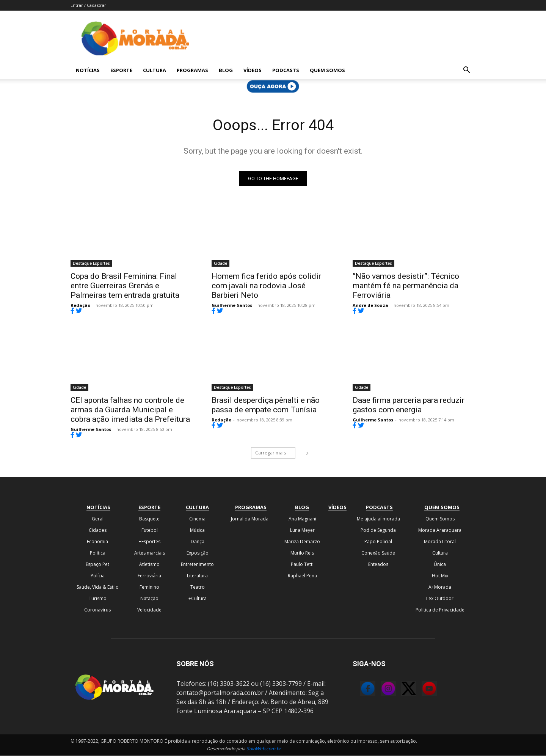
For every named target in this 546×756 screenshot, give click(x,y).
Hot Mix (440, 576)
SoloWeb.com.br (264, 749)
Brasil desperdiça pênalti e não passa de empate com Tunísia (266, 405)
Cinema (197, 519)
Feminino (149, 587)
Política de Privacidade (440, 610)
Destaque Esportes (91, 264)
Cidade (220, 264)
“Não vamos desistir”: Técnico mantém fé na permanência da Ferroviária (406, 286)
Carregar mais (275, 453)
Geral (98, 519)
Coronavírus (97, 610)
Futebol (150, 530)
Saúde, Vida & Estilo (98, 587)
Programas (192, 70)
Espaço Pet (97, 565)
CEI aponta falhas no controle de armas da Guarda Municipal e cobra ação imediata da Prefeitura (130, 410)
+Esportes (150, 542)
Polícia (98, 576)
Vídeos (253, 70)
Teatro (198, 587)
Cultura (155, 70)
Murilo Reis (302, 553)
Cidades (98, 530)
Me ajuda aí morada (378, 519)
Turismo (98, 599)
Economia (97, 542)
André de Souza (370, 306)
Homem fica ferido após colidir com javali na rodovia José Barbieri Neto (266, 286)
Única (440, 565)
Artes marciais (150, 553)
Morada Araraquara (440, 530)
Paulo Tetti (302, 565)
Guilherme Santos (232, 306)
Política (98, 553)
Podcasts (286, 70)
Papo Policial (378, 542)
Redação (80, 306)
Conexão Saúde (378, 553)
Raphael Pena (302, 576)
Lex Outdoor (440, 599)
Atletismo (149, 565)
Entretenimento (197, 565)
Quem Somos (327, 70)
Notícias (88, 70)
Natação (149, 599)
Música (197, 530)
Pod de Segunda (378, 530)
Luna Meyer (302, 530)
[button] (466, 71)
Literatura (197, 576)
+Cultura (198, 599)
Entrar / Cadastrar (88, 5)
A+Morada (440, 587)
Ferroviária (149, 576)
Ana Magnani (302, 519)
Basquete (149, 519)
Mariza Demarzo (302, 542)
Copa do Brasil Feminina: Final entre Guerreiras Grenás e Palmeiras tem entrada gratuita (125, 286)
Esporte (121, 70)
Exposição (198, 553)
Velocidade (149, 610)
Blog (226, 70)
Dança (198, 542)
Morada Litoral (440, 542)
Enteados (378, 565)
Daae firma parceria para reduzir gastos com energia (409, 405)
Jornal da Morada (250, 519)
